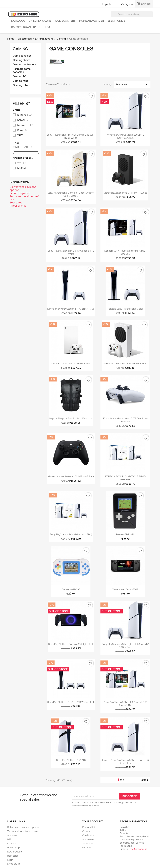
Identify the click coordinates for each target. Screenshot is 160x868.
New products (15, 852)
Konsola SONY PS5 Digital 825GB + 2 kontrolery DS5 (125, 136)
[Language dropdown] (108, 4)
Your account (92, 821)
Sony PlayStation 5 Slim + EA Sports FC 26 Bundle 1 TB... (125, 704)
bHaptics (25, 115)
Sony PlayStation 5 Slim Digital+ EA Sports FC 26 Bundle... (125, 646)
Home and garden (92, 21)
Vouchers (87, 843)
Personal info (89, 827)
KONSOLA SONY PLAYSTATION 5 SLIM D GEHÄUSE (125, 478)
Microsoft (25, 125)
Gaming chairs (21, 60)
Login (10, 860)
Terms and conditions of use (24, 198)
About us (12, 835)
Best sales (16, 203)
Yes (22, 163)
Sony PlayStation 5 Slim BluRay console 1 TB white (71, 252)
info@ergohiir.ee (138, 849)
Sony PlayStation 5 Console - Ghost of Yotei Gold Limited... (71, 194)
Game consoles (22, 56)
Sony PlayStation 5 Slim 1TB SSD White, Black (71, 702)
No (22, 168)
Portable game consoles (22, 70)
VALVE (22, 135)
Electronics (116, 21)
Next (145, 780)
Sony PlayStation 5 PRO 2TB (71, 760)
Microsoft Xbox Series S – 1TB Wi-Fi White (125, 193)
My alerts (87, 848)
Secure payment (20, 193)
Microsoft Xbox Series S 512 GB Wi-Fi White (125, 364)
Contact (12, 843)
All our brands (18, 206)
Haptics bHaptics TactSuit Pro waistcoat (71, 418)
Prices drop (14, 848)
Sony (23, 130)
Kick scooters (65, 21)
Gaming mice (21, 81)
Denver (23, 120)
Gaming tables (22, 85)
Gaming (20, 49)
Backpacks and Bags (26, 27)
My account (14, 864)
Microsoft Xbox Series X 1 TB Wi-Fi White (71, 364)
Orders (86, 831)
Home (48, 27)
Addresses (88, 839)
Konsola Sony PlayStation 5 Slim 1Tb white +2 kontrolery (125, 762)
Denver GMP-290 (125, 534)
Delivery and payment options (23, 188)
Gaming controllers (25, 64)
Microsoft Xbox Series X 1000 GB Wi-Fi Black (71, 476)
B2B (9, 839)
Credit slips (88, 835)
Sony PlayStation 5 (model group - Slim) (71, 534)
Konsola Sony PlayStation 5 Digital (125, 309)
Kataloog (18, 21)
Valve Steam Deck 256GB (125, 589)
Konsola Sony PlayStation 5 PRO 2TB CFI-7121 (71, 309)
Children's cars (40, 21)
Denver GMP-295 (71, 589)
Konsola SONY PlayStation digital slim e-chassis (125, 252)
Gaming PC (19, 76)
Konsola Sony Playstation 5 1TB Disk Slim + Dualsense (125, 420)
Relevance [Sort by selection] (132, 84)
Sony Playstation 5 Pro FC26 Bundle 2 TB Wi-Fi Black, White (71, 136)
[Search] (132, 14)
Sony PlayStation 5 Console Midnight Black (71, 644)
